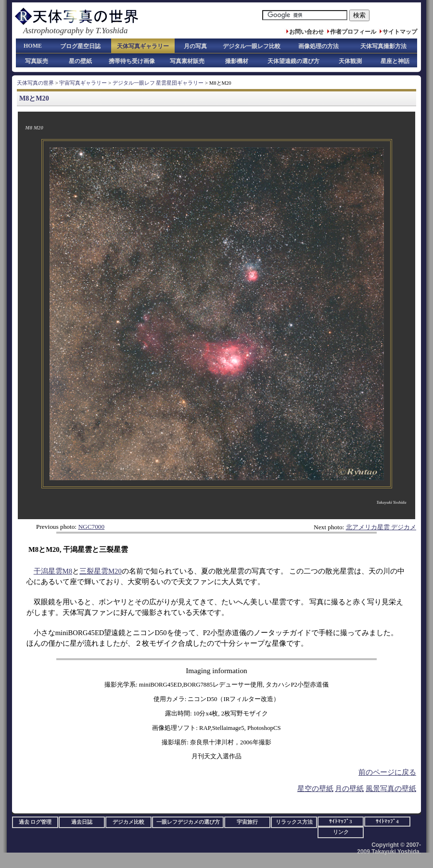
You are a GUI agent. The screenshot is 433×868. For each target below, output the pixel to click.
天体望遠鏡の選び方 (293, 61)
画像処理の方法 (318, 46)
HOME (33, 46)
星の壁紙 (80, 61)
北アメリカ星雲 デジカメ (381, 527)
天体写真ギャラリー (143, 46)
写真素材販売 (187, 61)
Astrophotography (53, 31)
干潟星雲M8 (53, 571)
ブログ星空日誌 (80, 46)
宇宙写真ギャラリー (83, 83)
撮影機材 (237, 61)
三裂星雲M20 (101, 571)
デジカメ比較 (128, 822)
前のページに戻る (387, 772)
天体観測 (350, 61)
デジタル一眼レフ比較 (252, 46)
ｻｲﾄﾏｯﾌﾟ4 (387, 822)
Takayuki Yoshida (391, 502)
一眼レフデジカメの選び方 (188, 822)
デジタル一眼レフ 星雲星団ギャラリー (158, 83)
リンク (341, 832)
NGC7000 (91, 527)
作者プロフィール (353, 32)
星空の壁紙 (315, 789)
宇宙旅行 (247, 822)
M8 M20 (34, 128)
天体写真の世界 (35, 83)
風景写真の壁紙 (391, 789)
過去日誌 (82, 822)
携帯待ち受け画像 (132, 61)
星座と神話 (395, 61)
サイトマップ (400, 32)
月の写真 (195, 46)
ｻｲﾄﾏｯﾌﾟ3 (340, 822)
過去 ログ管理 (35, 822)
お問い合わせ (306, 32)
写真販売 (37, 61)
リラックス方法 (294, 822)
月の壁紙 (349, 789)
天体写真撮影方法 (383, 46)
